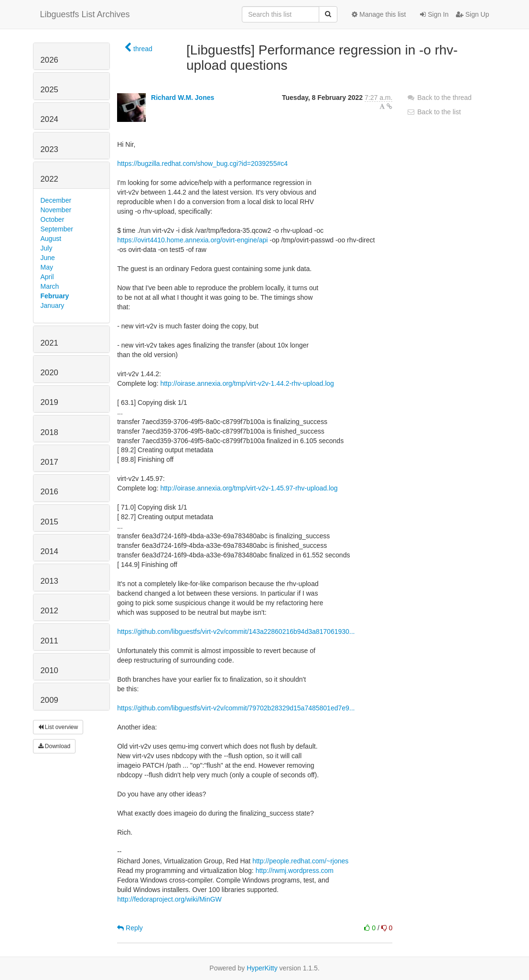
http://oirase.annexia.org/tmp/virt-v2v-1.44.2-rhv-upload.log (247, 383)
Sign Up (473, 14)
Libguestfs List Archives (85, 14)
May (47, 267)
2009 (49, 700)
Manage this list (379, 14)
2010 (49, 670)
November (56, 210)
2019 (49, 402)
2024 (49, 119)
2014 (49, 551)
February (55, 296)
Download (54, 746)
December (56, 200)
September (57, 229)
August (51, 239)
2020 (49, 373)
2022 (49, 179)
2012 (49, 611)
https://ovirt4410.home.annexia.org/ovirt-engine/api (192, 240)
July (47, 248)
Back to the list (434, 112)
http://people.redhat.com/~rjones (300, 861)
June (48, 258)
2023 (49, 149)
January (53, 305)
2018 (49, 432)
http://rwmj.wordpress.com (295, 871)
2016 (49, 492)
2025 (49, 90)
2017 (49, 462)
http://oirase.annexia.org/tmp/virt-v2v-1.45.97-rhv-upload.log (249, 488)
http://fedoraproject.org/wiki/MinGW (169, 899)
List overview (58, 727)
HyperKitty (262, 968)
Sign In (434, 14)
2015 (49, 522)
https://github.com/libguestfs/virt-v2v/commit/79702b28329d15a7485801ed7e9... (236, 708)
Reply (130, 928)
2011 (49, 641)
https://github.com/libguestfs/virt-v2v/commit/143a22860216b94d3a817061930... (236, 632)
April (47, 277)
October (53, 219)
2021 (49, 343)
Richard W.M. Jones (183, 98)
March (50, 286)
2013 (49, 581)
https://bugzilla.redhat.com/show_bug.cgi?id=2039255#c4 (202, 163)
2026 (49, 60)
